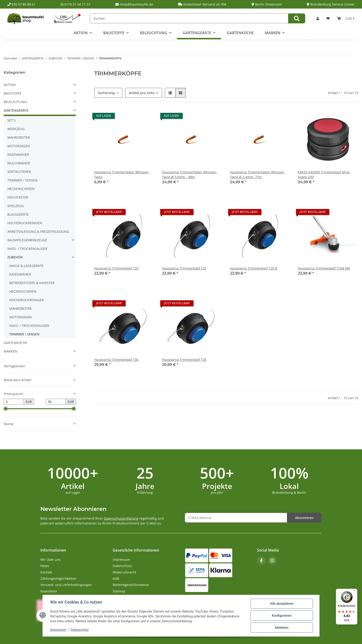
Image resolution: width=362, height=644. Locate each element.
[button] (318, 18)
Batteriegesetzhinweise (131, 585)
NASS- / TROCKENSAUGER (27, 249)
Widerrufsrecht (124, 572)
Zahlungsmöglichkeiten (58, 578)
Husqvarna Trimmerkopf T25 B (254, 268)
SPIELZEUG (16, 206)
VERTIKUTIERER (19, 172)
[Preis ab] (14, 402)
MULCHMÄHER (19, 163)
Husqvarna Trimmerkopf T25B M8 (324, 268)
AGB (116, 578)
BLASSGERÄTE (18, 214)
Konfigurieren (282, 616)
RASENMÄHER (18, 155)
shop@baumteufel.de (134, 4)
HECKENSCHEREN (21, 189)
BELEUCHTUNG (15, 102)
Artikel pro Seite (142, 93)
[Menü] (355, 592)
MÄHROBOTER (19, 137)
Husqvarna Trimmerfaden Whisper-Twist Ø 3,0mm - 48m (190, 175)
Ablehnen (282, 628)
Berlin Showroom (267, 4)
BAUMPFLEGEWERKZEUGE (27, 240)
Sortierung (106, 93)
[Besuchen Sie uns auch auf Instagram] (272, 561)
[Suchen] (189, 18)
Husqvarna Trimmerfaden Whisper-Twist (122, 175)
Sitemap (119, 591)
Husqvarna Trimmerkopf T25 (116, 268)
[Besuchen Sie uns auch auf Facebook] (261, 561)
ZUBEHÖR (15, 257)
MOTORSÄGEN (19, 146)
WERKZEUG (16, 129)
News (45, 566)
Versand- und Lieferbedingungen (66, 585)
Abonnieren (304, 518)
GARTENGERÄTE (16, 110)
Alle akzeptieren (282, 604)
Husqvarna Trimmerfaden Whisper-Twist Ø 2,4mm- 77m (258, 175)
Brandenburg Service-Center (331, 4)
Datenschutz (80, 630)
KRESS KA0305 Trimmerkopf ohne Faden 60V (324, 175)
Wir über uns (51, 560)
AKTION (10, 85)
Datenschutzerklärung (121, 518)
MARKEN (11, 351)
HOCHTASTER (18, 197)
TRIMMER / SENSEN (23, 180)
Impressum (58, 630)
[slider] (6, 409)
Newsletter (49, 591)
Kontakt (46, 572)
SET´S (12, 120)
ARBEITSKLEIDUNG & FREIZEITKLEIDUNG (38, 232)
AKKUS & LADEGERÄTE (26, 266)
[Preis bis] (56, 402)
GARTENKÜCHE (15, 343)
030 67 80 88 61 (21, 4)
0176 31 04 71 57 (75, 4)
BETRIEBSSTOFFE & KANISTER (32, 283)
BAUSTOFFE (13, 93)
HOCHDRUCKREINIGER (25, 223)
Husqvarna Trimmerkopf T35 (116, 360)
